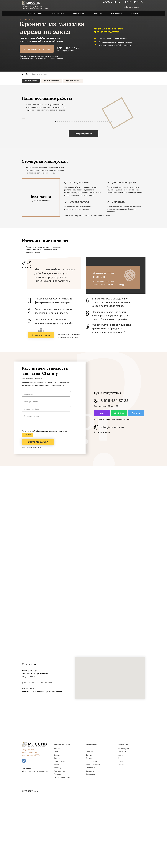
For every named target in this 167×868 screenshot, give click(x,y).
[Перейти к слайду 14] (81, 192)
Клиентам (122, 822)
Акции (120, 825)
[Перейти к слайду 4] (61, 192)
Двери (56, 835)
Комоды (57, 829)
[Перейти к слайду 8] (69, 192)
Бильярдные (91, 845)
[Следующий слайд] (145, 154)
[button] (41, 406)
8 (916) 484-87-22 (30, 759)
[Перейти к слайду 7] (67, 192)
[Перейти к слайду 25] (102, 192)
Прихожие (90, 829)
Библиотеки (91, 838)
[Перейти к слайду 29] (109, 192)
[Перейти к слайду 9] (71, 192)
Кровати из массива (33, 81)
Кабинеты (90, 841)
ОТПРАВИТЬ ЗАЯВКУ (38, 512)
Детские (89, 825)
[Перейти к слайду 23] (98, 192)
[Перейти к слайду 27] (106, 192)
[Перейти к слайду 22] (96, 192)
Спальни (89, 822)
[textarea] (46, 491)
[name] (46, 464)
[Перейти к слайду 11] (75, 192)
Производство (123, 819)
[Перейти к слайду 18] (88, 192)
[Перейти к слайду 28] (107, 192)
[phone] (46, 479)
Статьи (121, 832)
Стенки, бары (59, 832)
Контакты (135, 13)
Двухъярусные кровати (85, 81)
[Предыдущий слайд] (22, 154)
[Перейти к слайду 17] (86, 192)
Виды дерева (78, 13)
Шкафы (57, 819)
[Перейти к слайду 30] (111, 192)
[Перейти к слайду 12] (77, 192)
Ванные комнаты (93, 835)
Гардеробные (91, 832)
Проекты (98, 13)
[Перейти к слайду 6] (65, 192)
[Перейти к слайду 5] (63, 192)
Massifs (25, 74)
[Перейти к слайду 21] (94, 192)
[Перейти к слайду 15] (83, 192)
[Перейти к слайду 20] (92, 192)
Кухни (88, 819)
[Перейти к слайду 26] (104, 192)
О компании (116, 13)
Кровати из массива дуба (58, 81)
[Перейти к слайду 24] (100, 192)
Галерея (121, 829)
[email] (46, 472)
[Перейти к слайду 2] (58, 192)
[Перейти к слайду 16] (84, 192)
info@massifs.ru (111, 2)
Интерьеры (57, 13)
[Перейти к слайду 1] (56, 192)
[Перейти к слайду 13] (79, 192)
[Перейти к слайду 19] (90, 192)
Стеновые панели (61, 845)
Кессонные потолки (62, 848)
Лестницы (58, 838)
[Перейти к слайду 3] (60, 192)
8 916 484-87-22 (68, 48)
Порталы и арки (60, 841)
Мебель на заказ (35, 13)
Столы (56, 822)
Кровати (57, 825)
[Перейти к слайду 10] (73, 192)
